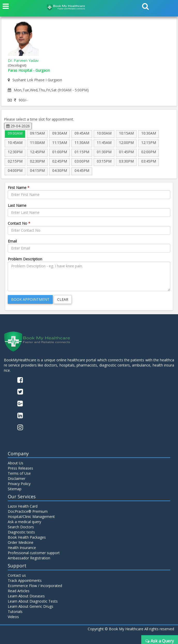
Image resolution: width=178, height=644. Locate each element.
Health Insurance (22, 548)
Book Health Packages (27, 537)
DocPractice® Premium (28, 511)
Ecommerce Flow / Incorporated (35, 586)
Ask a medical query (24, 522)
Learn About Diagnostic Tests (33, 601)
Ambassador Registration (29, 558)
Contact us (17, 575)
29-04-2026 (18, 126)
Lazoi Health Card (23, 506)
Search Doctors (21, 527)
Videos (13, 617)
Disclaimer (17, 478)
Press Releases (20, 468)
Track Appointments (25, 580)
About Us (16, 463)
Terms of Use (19, 473)
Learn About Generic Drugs (31, 606)
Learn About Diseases (26, 596)
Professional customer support (34, 553)
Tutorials (15, 612)
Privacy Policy (19, 484)
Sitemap (15, 489)
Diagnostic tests (21, 532)
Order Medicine (21, 542)
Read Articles (19, 591)
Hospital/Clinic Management (31, 517)
